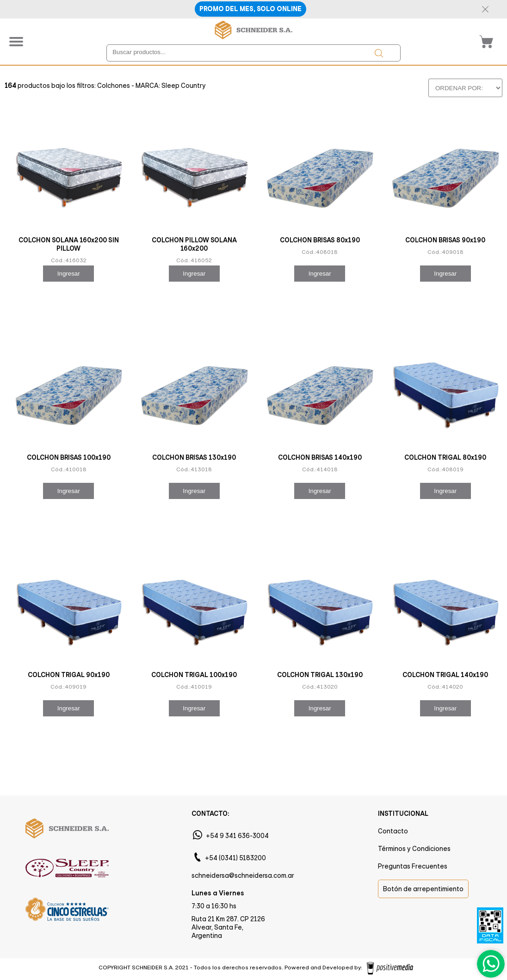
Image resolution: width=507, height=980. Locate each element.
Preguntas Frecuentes (413, 866)
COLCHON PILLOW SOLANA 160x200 (194, 244)
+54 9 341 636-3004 (237, 836)
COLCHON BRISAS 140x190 (320, 457)
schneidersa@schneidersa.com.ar (243, 875)
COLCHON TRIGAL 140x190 (445, 675)
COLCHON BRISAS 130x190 (194, 457)
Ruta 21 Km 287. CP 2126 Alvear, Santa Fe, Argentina (228, 927)
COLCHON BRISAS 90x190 (445, 240)
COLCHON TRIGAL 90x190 (69, 675)
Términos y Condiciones (414, 849)
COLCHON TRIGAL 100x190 (194, 675)
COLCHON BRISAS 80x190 (320, 240)
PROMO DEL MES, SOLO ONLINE (250, 9)
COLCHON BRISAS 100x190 (69, 457)
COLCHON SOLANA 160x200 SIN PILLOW (69, 244)
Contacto (393, 831)
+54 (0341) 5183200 (235, 858)
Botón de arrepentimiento (423, 889)
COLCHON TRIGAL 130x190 (320, 675)
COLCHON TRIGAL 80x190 (445, 457)
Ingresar (69, 274)
